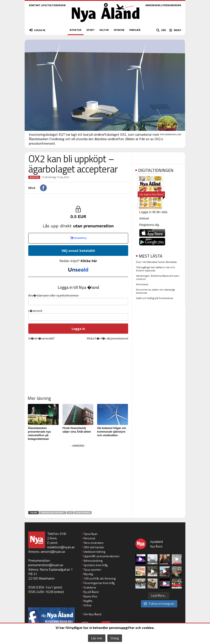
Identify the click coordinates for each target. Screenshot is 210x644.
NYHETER (76, 30)
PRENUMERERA (172, 5)
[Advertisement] (78, 478)
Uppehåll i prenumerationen (101, 556)
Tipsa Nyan (91, 534)
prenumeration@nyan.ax (46, 565)
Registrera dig (149, 225)
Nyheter (34, 177)
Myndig (88, 574)
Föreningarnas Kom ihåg (99, 583)
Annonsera (142, 284)
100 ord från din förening (100, 578)
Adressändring (93, 561)
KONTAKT (35, 5)
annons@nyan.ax (53, 551)
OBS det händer (94, 547)
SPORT (90, 30)
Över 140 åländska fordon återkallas (156, 262)
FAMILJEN (135, 30)
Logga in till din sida (153, 212)
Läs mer (97, 638)
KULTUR (104, 30)
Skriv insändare (94, 543)
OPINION (119, 30)
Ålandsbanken (83, 513)
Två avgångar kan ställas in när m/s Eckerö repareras (155, 269)
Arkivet (144, 218)
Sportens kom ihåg (96, 565)
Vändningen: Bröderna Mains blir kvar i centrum (158, 277)
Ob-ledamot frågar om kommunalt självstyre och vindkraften (112, 432)
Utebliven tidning (94, 552)
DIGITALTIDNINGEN (54, 5)
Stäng (115, 638)
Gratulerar (90, 587)
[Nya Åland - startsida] (106, 23)
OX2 (70, 513)
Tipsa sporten (92, 569)
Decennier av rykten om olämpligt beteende (155, 291)
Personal (89, 538)
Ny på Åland (91, 592)
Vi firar (88, 605)
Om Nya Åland (92, 614)
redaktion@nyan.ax (61, 547)
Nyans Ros (90, 596)
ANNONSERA (153, 5)
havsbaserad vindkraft (53, 513)
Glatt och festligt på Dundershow (155, 298)
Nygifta (88, 601)
